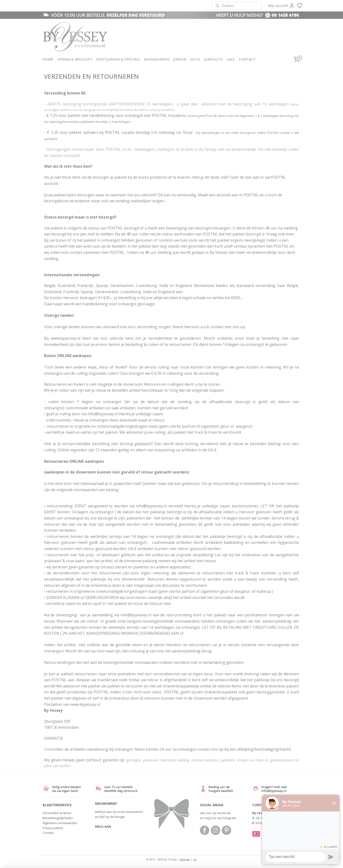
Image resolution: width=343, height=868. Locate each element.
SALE (231, 59)
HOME (48, 59)
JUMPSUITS (213, 59)
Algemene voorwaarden (60, 823)
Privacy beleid (53, 828)
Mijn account (281, 6)
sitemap (185, 859)
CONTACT (247, 59)
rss (195, 859)
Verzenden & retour (57, 813)
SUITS (195, 59)
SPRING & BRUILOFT (75, 59)
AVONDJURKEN (157, 59)
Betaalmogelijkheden (58, 818)
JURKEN (180, 59)
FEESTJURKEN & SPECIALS (118, 59)
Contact (48, 833)
